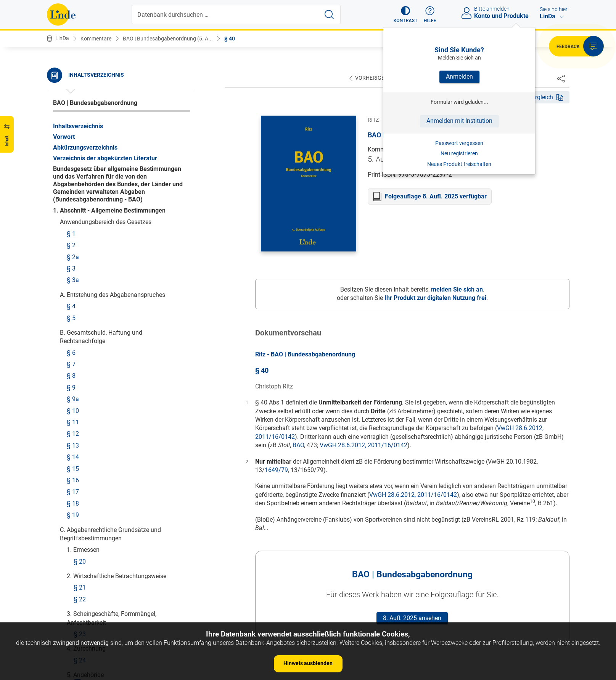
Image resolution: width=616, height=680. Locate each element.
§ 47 (80, 220)
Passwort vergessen (459, 143)
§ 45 (80, 185)
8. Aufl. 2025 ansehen (412, 618)
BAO (298, 445)
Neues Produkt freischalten (459, 164)
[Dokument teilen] (561, 78)
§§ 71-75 (86, 452)
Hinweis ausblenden (308, 663)
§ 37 (80, 69)
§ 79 (80, 548)
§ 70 (80, 441)
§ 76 (80, 487)
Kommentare (96, 39)
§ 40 (230, 39)
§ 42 (80, 138)
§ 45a (81, 196)
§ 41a (81, 127)
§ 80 (80, 574)
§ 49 (80, 345)
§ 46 (80, 208)
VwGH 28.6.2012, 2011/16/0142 (363, 445)
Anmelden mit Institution (459, 121)
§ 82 (80, 597)
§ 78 (80, 536)
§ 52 (80, 403)
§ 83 (80, 609)
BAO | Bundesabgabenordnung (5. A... (168, 39)
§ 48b (75, 284)
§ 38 (80, 80)
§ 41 (80, 115)
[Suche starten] (329, 15)
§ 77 (80, 525)
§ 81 (80, 586)
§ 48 (73, 246)
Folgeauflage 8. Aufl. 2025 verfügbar (436, 196)
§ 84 (80, 621)
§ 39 (80, 92)
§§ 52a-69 (88, 414)
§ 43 (80, 150)
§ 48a (75, 272)
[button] (406, 15)
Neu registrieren (459, 153)
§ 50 (80, 356)
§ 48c (74, 295)
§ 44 (80, 162)
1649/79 (276, 470)
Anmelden (459, 77)
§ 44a (81, 173)
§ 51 (80, 368)
